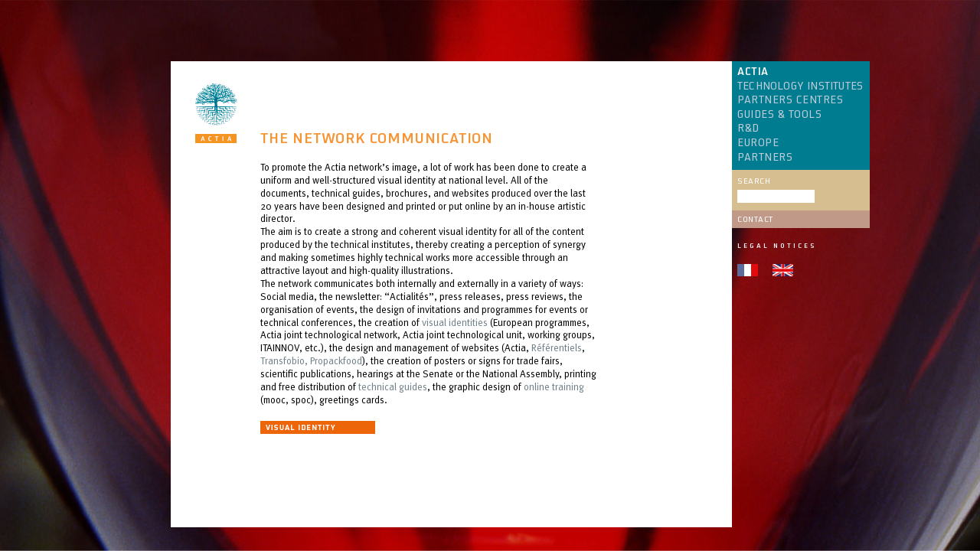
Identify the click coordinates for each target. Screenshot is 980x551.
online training (554, 386)
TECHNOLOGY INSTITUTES (800, 86)
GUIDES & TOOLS (779, 115)
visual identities (455, 322)
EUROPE (758, 143)
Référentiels (557, 347)
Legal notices (777, 246)
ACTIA (753, 72)
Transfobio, (284, 360)
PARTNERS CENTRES (790, 100)
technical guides (392, 386)
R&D (748, 129)
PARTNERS (765, 158)
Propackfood (336, 360)
